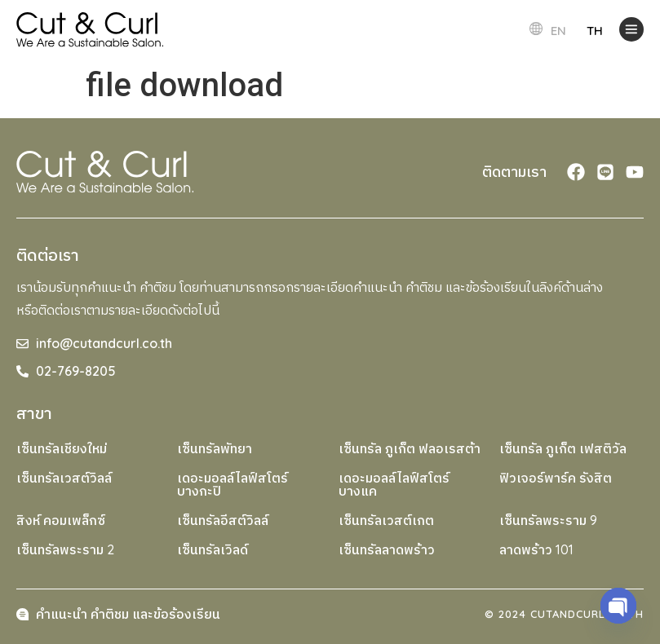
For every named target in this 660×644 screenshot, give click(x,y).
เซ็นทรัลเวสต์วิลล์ (64, 478)
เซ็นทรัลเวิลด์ (213, 549)
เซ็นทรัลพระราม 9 (548, 520)
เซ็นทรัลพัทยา (215, 448)
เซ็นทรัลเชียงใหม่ (62, 448)
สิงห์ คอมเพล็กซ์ (61, 520)
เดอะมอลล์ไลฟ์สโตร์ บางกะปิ (233, 484)
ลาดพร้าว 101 (536, 549)
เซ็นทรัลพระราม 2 (65, 549)
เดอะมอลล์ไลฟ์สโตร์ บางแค (394, 484)
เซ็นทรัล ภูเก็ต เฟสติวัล (563, 448)
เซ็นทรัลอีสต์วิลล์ (223, 520)
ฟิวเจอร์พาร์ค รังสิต (556, 478)
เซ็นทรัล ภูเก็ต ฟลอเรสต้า (410, 448)
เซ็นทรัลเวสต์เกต (386, 520)
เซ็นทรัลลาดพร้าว (387, 549)
